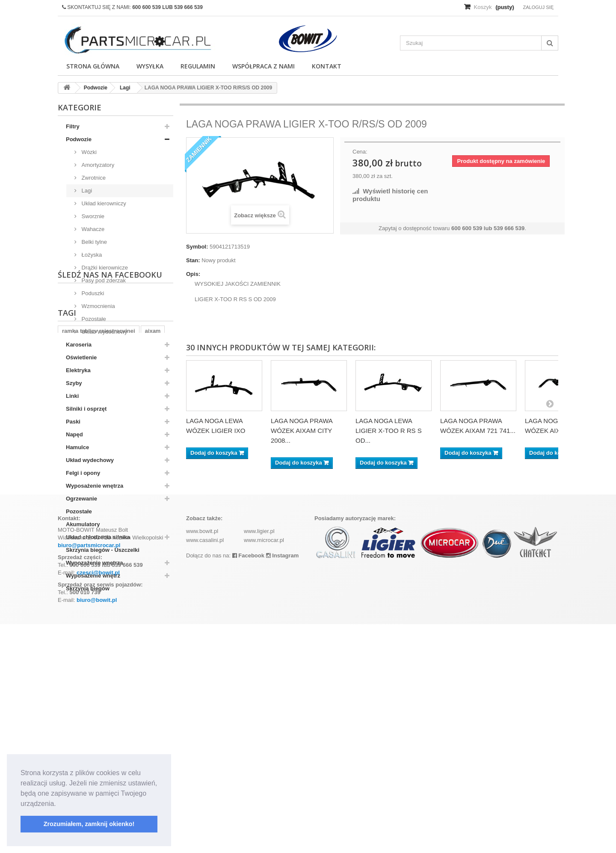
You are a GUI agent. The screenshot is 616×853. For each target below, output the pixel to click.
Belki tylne (93, 242)
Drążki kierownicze (104, 268)
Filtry (73, 126)
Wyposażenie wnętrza (95, 486)
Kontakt (327, 66)
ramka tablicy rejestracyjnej (99, 669)
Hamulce (77, 447)
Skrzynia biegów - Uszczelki (103, 550)
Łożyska (91, 255)
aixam (153, 669)
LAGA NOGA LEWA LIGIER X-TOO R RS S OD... (389, 431)
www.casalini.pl (205, 769)
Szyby (74, 383)
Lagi (86, 191)
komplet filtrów (132, 682)
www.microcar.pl (264, 769)
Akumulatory (83, 524)
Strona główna (93, 66)
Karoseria (79, 345)
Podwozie (79, 139)
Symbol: (197, 247)
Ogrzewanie (81, 499)
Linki (72, 396)
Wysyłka (150, 66)
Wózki (88, 152)
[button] (59, 804)
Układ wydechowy (90, 460)
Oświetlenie (81, 357)
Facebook (248, 784)
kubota (93, 682)
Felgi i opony (83, 473)
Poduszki (92, 293)
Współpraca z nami (264, 66)
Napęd (74, 434)
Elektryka (78, 370)
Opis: (193, 274)
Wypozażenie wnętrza (94, 563)
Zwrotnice (93, 178)
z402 (68, 682)
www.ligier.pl (259, 760)
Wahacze (92, 229)
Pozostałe (93, 319)
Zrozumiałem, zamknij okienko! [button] (89, 824)
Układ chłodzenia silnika (98, 537)
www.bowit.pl (202, 760)
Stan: (193, 260)
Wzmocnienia (98, 306)
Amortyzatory (97, 165)
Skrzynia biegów (88, 588)
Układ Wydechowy (104, 332)
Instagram (283, 784)
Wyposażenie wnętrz (93, 576)
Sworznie (92, 216)
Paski (73, 422)
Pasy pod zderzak (103, 280)
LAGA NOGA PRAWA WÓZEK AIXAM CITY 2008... (302, 431)
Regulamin (198, 66)
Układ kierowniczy (103, 203)
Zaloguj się (538, 7)
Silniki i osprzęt (86, 409)
